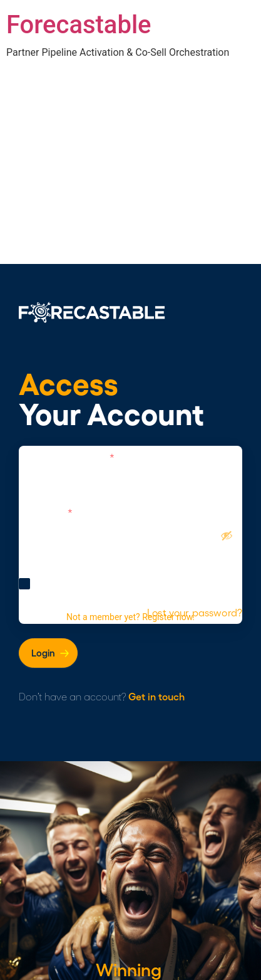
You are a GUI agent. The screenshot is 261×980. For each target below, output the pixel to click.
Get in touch (156, 696)
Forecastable (79, 25)
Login (43, 653)
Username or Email (67, 457)
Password (46, 512)
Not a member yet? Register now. (130, 617)
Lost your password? (195, 613)
